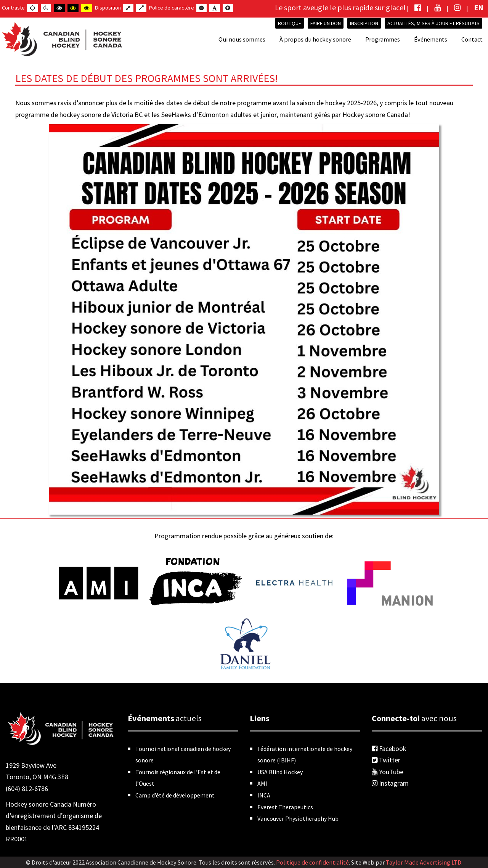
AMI (262, 783)
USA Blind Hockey (280, 772)
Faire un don (326, 23)
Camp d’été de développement (175, 795)
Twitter (386, 760)
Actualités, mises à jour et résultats (433, 23)
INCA (264, 795)
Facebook (389, 748)
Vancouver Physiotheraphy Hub (298, 818)
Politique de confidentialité (312, 862)
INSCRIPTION (364, 23)
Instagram (390, 783)
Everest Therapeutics (285, 807)
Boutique (290, 23)
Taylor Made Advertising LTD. (424, 862)
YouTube (388, 772)
